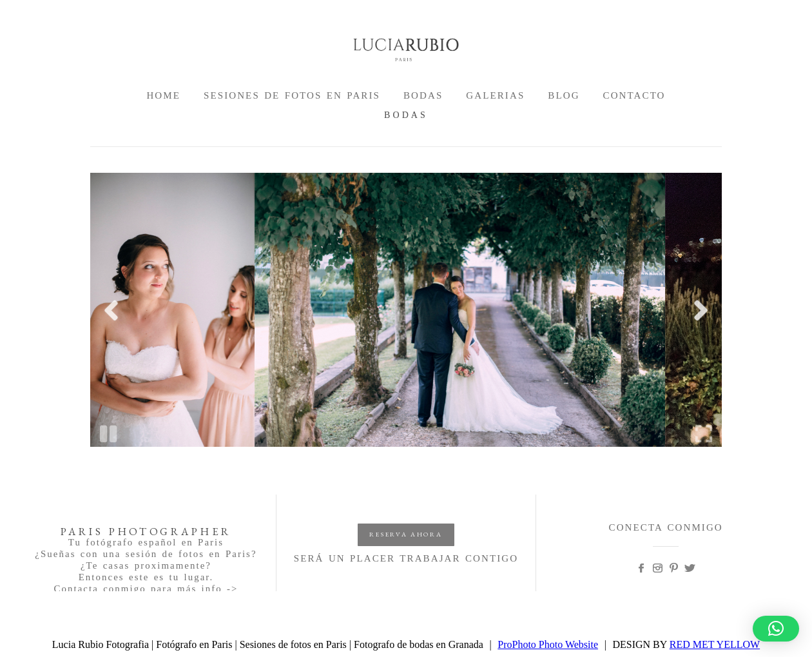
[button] (776, 629)
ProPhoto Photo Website (548, 644)
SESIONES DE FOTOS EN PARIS (292, 95)
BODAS (423, 95)
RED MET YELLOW (715, 644)
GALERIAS (495, 95)
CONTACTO (634, 95)
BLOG (564, 95)
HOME (163, 95)
